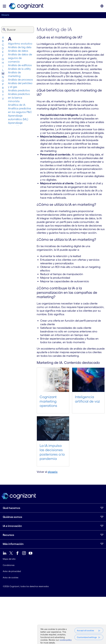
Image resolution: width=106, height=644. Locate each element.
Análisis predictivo (19, 90)
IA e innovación (12, 526)
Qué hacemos (11, 508)
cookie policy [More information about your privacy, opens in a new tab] (66, 640)
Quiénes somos (12, 517)
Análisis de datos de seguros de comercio (20, 58)
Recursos (8, 535)
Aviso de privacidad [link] (12, 571)
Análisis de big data (20, 47)
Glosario (5, 15)
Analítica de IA (17, 105)
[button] (4, 6)
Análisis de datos (18, 51)
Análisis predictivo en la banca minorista (19, 98)
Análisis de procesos (20, 80)
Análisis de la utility (19, 69)
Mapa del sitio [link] (9, 559)
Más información (13, 544)
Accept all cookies (85, 631)
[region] (72, 635)
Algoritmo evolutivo (20, 44)
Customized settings (87, 637)
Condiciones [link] (9, 565)
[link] (26, 6)
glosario (53, 472)
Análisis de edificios (20, 65)
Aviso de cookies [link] (11, 577)
